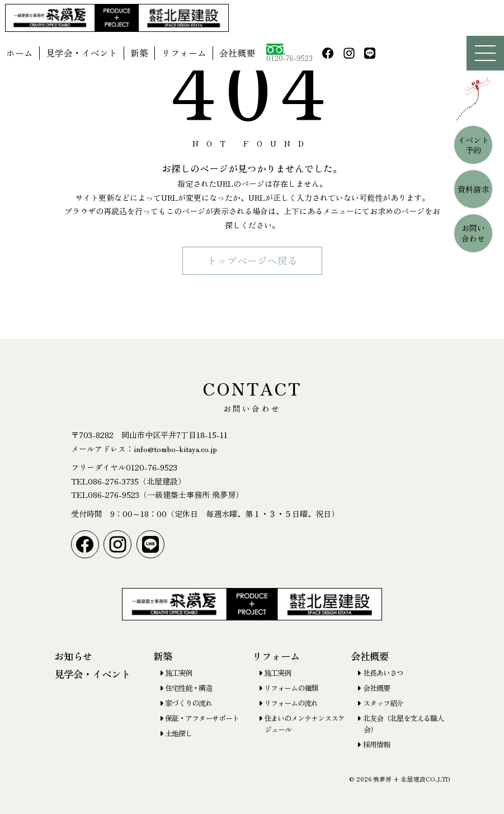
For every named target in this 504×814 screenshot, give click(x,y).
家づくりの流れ (189, 703)
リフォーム (184, 53)
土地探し (178, 733)
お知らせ (73, 656)
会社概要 (237, 53)
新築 (139, 53)
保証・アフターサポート (202, 718)
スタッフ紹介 (383, 703)
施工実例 (178, 673)
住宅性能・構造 (189, 688)
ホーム (20, 53)
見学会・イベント (82, 53)
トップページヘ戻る (252, 260)
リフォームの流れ (291, 703)
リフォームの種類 (291, 688)
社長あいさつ (383, 673)
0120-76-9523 (289, 53)
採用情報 (376, 744)
